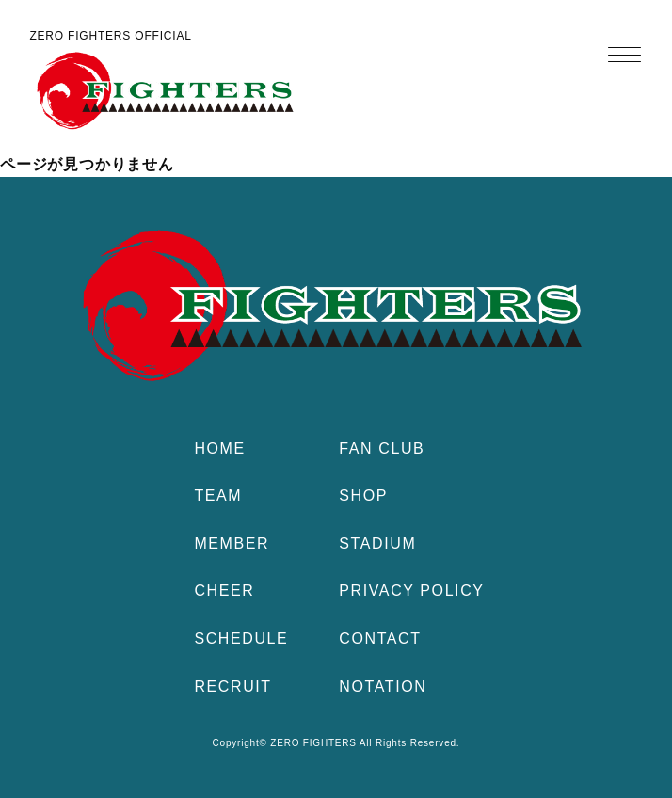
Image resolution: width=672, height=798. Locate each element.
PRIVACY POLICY (411, 591)
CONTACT (380, 638)
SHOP (363, 495)
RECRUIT (232, 686)
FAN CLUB (382, 448)
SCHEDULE (241, 638)
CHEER (224, 591)
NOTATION (383, 686)
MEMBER (232, 543)
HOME (219, 448)
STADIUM (377, 543)
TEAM (218, 495)
